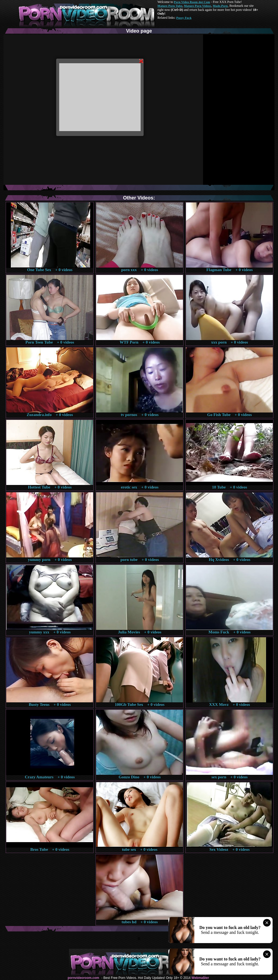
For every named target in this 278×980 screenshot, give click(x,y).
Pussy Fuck (184, 18)
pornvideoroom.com (83, 978)
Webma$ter (200, 978)
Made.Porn (220, 6)
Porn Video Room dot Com (192, 2)
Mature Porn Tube (170, 6)
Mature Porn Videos (198, 6)
